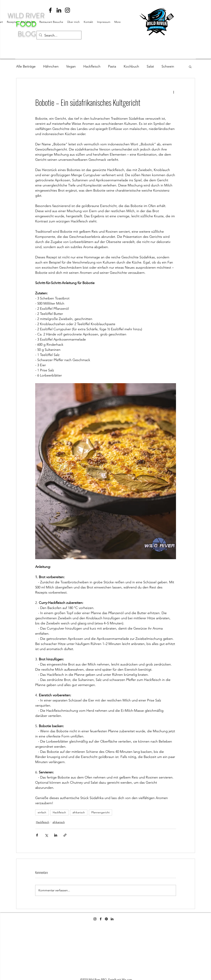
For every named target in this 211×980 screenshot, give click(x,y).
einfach (42, 812)
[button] (190, 67)
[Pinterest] (106, 919)
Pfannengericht (100, 812)
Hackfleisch (92, 66)
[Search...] (59, 36)
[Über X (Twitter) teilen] (46, 835)
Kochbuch (131, 66)
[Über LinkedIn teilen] (56, 835)
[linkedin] (59, 10)
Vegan (71, 66)
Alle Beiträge (26, 66)
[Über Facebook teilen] (37, 835)
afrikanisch (79, 812)
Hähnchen (51, 66)
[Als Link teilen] (65, 835)
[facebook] (50, 10)
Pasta (112, 66)
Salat (150, 66)
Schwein (168, 66)
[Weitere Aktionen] (174, 92)
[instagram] (67, 10)
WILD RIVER (27, 16)
